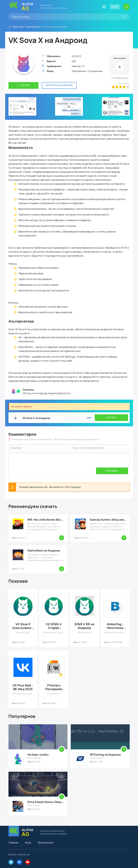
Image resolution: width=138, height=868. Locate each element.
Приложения (32, 27)
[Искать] (125, 17)
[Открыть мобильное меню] (126, 7)
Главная (13, 843)
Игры (28, 843)
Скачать (25, 85)
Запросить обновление (59, 85)
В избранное (121, 78)
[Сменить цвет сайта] (104, 7)
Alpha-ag (18, 27)
